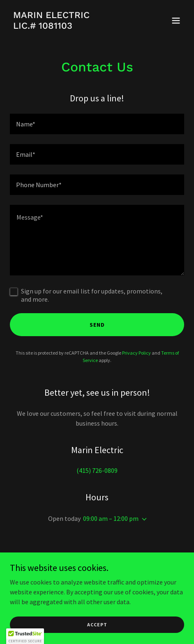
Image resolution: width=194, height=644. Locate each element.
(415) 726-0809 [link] (97, 470)
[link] (51, 26)
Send (97, 325)
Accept (97, 625)
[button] (176, 21)
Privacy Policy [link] (136, 353)
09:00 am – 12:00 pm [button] (111, 518)
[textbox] (97, 124)
